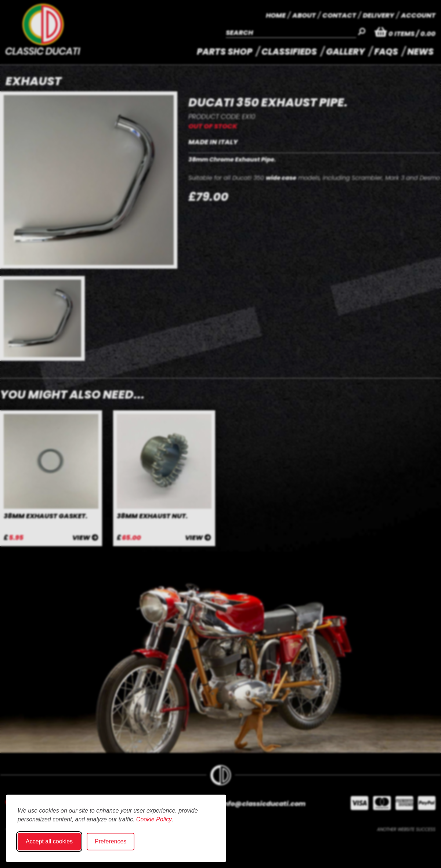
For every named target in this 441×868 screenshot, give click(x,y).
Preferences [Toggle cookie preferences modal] (111, 841)
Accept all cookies (49, 841)
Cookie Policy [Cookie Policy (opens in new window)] (154, 819)
